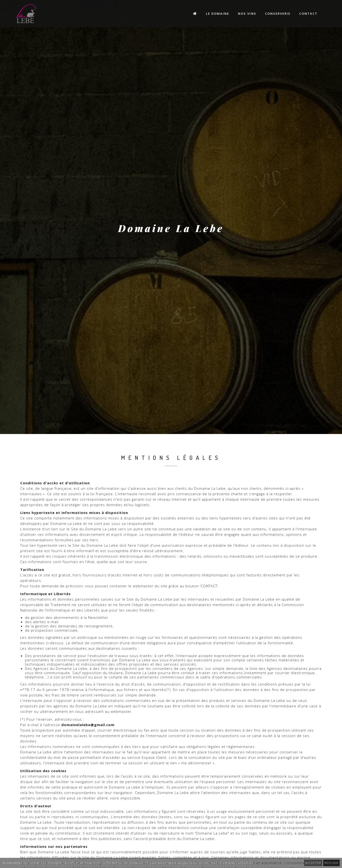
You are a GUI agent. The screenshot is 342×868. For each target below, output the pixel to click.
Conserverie (278, 14)
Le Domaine (218, 14)
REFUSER (331, 863)
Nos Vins (247, 14)
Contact (308, 14)
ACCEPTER (313, 863)
